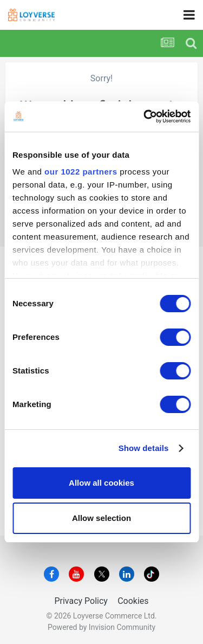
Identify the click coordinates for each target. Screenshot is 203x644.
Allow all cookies (101, 483)
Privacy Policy (81, 601)
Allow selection (101, 518)
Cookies (133, 601)
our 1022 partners (81, 172)
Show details (144, 448)
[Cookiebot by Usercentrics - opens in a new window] (145, 117)
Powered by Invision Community (101, 627)
